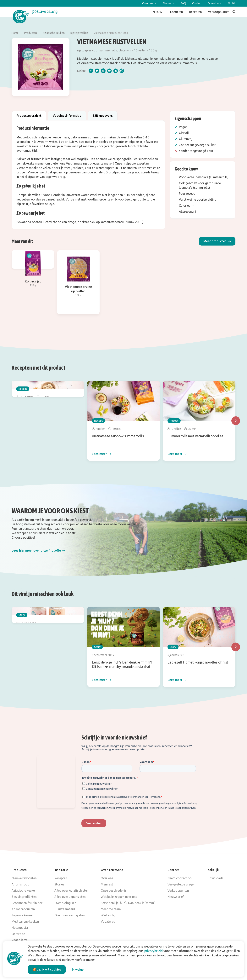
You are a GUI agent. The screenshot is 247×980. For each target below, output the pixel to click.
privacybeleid (154, 951)
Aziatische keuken (54, 33)
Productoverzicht (29, 116)
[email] (103, 71)
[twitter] (97, 71)
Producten (31, 33)
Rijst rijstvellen (79, 33)
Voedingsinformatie (67, 116)
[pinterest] (109, 71)
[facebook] (91, 71)
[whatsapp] (122, 71)
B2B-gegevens (103, 116)
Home (15, 33)
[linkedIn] (116, 71)
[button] (217, 241)
